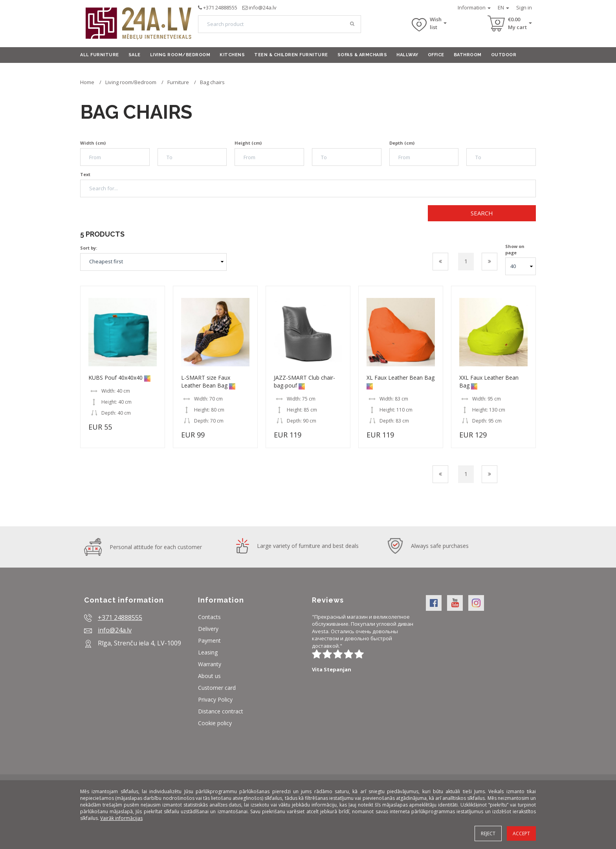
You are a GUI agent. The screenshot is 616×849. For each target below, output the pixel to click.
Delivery (208, 629)
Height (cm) (248, 143)
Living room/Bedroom (180, 55)
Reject (488, 833)
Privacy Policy (215, 699)
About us (209, 676)
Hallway (407, 55)
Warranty (210, 664)
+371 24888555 (220, 7)
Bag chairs (212, 82)
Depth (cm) (402, 143)
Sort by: (89, 248)
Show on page (515, 249)
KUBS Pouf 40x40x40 (115, 378)
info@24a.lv (263, 7)
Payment (209, 640)
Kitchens (232, 55)
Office (436, 55)
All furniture (100, 55)
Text (85, 174)
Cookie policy (215, 723)
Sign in (524, 7)
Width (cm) (93, 143)
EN (503, 7)
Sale (135, 55)
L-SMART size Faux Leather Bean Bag (206, 381)
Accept (521, 833)
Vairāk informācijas (121, 818)
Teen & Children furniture (291, 55)
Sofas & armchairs (362, 55)
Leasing (208, 652)
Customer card (217, 688)
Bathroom (468, 55)
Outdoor (504, 55)
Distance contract (221, 711)
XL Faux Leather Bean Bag (401, 378)
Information (474, 7)
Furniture (179, 82)
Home (87, 82)
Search (482, 213)
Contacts (209, 617)
